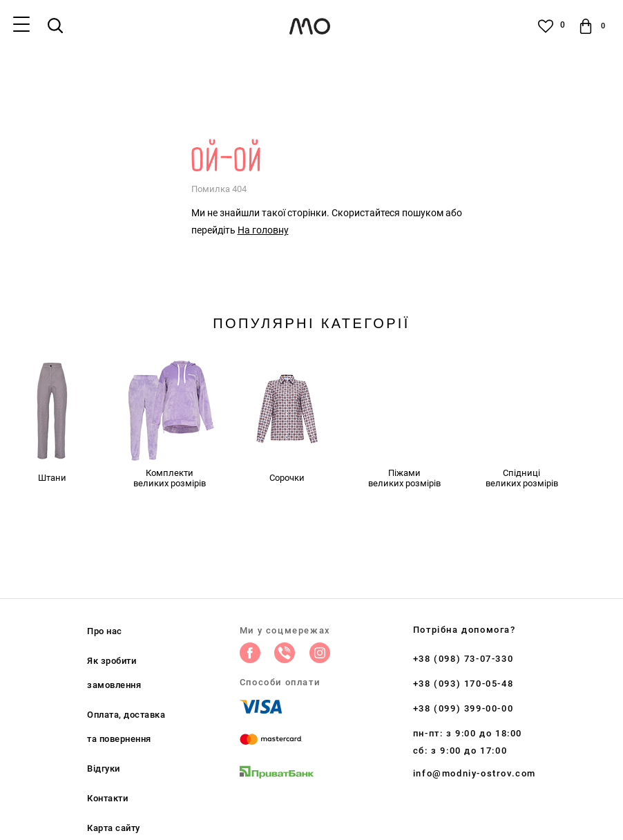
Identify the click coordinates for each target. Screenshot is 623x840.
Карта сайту (114, 828)
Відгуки (104, 769)
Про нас (105, 631)
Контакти (107, 798)
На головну (263, 230)
